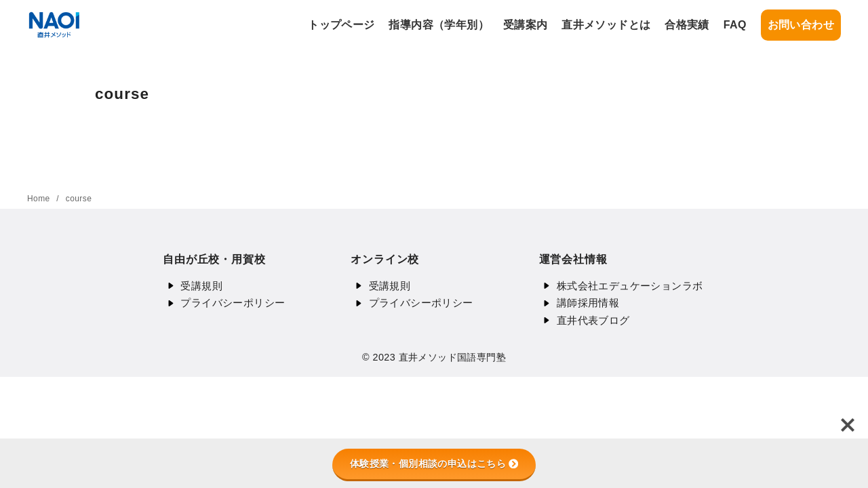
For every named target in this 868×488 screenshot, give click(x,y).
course (79, 199)
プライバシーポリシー (233, 303)
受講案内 (526, 25)
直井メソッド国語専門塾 (452, 357)
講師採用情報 (588, 303)
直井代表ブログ (593, 320)
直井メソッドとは (606, 25)
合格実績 (687, 25)
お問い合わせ (801, 25)
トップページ (341, 25)
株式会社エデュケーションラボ (630, 286)
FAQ (735, 25)
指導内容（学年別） (439, 25)
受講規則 (201, 286)
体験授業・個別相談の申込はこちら (434, 464)
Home (40, 199)
